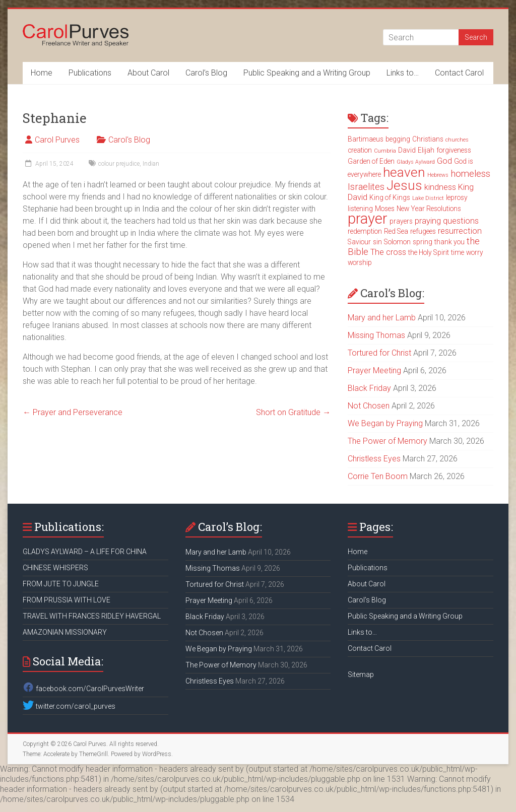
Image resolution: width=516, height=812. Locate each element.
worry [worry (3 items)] (475, 252)
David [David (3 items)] (407, 150)
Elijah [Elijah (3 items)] (426, 150)
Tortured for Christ (379, 353)
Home (42, 73)
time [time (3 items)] (458, 252)
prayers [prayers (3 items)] (401, 221)
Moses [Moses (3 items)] (385, 209)
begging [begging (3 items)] (398, 139)
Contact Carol (459, 73)
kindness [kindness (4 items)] (440, 187)
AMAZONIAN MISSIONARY (65, 632)
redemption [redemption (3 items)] (365, 231)
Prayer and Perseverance (73, 412)
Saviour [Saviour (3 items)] (359, 242)
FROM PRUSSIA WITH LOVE (67, 600)
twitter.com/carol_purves (69, 706)
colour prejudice (119, 164)
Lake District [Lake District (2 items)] (428, 198)
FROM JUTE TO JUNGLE (61, 584)
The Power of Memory (388, 441)
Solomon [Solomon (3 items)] (397, 242)
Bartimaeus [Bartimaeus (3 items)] (366, 139)
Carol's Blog (129, 140)
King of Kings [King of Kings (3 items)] (390, 197)
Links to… (403, 73)
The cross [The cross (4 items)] (388, 252)
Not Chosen (369, 406)
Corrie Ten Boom (378, 476)
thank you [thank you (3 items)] (449, 242)
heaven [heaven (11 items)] (404, 172)
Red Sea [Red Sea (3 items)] (396, 231)
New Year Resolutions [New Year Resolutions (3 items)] (429, 209)
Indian (151, 164)
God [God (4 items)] (444, 161)
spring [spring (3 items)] (423, 242)
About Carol (148, 73)
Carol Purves (57, 140)
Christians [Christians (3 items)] (428, 139)
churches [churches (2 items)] (457, 140)
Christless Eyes (374, 459)
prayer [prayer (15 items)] (368, 219)
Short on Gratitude (293, 412)
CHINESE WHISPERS (55, 568)
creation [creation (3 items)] (360, 150)
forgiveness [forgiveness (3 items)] (454, 150)
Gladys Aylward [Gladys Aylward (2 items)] (416, 162)
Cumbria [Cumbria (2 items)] (385, 151)
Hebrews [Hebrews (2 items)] (438, 175)
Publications (90, 73)
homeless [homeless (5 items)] (470, 174)
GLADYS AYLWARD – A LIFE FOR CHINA (85, 552)
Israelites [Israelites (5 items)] (366, 187)
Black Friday (369, 388)
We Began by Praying (385, 423)
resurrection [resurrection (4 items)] (460, 231)
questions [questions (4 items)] (461, 221)
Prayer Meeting (374, 370)
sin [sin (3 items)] (377, 242)
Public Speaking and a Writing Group (307, 73)
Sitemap (361, 674)
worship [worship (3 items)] (360, 262)
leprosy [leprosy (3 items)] (457, 197)
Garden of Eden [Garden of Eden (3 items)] (371, 161)
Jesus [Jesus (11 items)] (404, 185)
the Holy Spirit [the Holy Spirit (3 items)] (429, 252)
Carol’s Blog (206, 73)
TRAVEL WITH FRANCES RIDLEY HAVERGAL (92, 616)
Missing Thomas (376, 335)
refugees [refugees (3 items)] (423, 231)
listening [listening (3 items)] (360, 209)
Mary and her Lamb (382, 318)
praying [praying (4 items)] (428, 221)
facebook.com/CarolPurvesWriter (83, 689)
